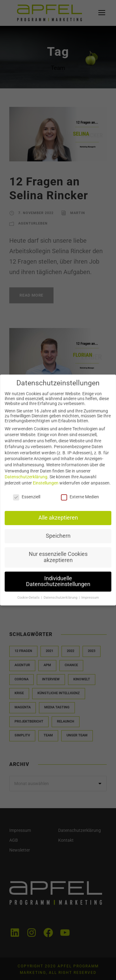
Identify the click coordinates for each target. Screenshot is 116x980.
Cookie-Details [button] (30, 595)
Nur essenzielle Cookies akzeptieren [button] (58, 555)
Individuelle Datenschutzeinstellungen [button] (58, 579)
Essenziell (28, 496)
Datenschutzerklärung (27, 477)
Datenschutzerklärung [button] (61, 595)
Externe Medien (79, 496)
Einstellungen (46, 483)
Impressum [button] (89, 595)
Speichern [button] (58, 535)
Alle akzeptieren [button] (58, 517)
